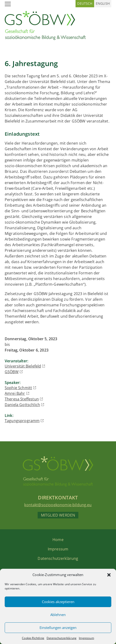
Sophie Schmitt (18, 388)
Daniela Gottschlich (22, 405)
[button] (109, 575)
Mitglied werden (58, 515)
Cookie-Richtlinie (33, 638)
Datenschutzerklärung (62, 638)
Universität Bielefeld (23, 366)
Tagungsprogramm (22, 421)
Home (58, 540)
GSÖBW (12, 372)
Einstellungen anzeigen (58, 628)
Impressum (86, 638)
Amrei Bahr (15, 393)
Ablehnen (58, 615)
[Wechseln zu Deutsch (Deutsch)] (85, 4)
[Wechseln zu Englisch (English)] (103, 4)
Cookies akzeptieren (58, 602)
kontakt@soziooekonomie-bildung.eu (58, 505)
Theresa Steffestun (22, 399)
